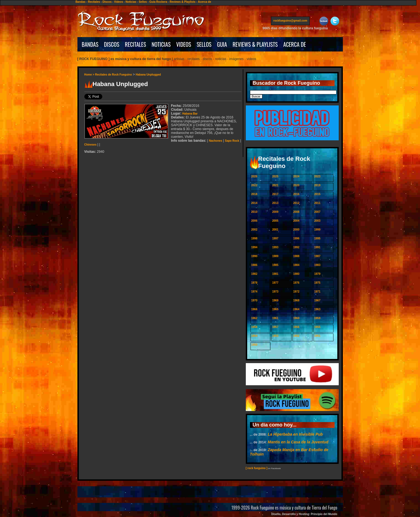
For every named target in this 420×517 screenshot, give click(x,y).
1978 (254, 283)
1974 (254, 292)
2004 (296, 221)
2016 (296, 194)
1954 (254, 336)
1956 (296, 327)
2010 (254, 212)
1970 (254, 300)
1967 (317, 300)
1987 (317, 256)
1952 (296, 336)
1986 (254, 265)
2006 (254, 221)
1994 (254, 247)
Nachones (216, 141)
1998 (254, 238)
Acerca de (205, 2)
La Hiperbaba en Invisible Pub (295, 434)
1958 (254, 327)
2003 (317, 221)
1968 (296, 300)
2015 (317, 194)
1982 (254, 274)
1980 (296, 274)
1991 (317, 247)
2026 (254, 176)
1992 (296, 247)
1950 (254, 345)
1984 (296, 265)
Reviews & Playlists (182, 2)
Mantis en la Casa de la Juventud (298, 442)
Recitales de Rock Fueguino (114, 75)
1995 (317, 238)
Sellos (143, 2)
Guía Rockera (158, 2)
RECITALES (136, 44)
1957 (275, 327)
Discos (107, 2)
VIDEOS (184, 44)
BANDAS (90, 44)
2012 (296, 203)
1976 (296, 283)
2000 (296, 230)
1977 (275, 283)
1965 (275, 309)
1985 (275, 265)
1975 (317, 283)
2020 (296, 185)
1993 (275, 247)
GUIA (222, 44)
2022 (254, 185)
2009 (275, 212)
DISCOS (112, 44)
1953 (275, 336)
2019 (317, 185)
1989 (275, 256)
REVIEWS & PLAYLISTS (255, 44)
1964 (296, 309)
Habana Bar (190, 114)
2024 (296, 176)
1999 (317, 230)
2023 (317, 176)
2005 (275, 221)
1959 (317, 318)
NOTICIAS (161, 44)
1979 (317, 274)
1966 (254, 309)
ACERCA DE (294, 44)
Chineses (90, 145)
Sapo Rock (232, 141)
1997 (275, 238)
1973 (275, 292)
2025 (275, 176)
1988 (296, 256)
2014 (254, 203)
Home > (90, 75)
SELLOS (204, 44)
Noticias (131, 2)
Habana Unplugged (148, 75)
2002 (254, 230)
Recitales (94, 2)
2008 (296, 212)
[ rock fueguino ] (257, 468)
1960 (296, 318)
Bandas (80, 2)
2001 (275, 230)
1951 (317, 336)
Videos (118, 2)
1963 (317, 309)
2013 (275, 203)
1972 (296, 292)
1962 (254, 318)
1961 (275, 318)
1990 (254, 256)
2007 (317, 212)
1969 (275, 300)
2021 (275, 185)
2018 (254, 194)
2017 (275, 194)
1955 (317, 327)
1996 (296, 238)
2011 (317, 203)
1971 (317, 292)
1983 (317, 265)
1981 (275, 274)
